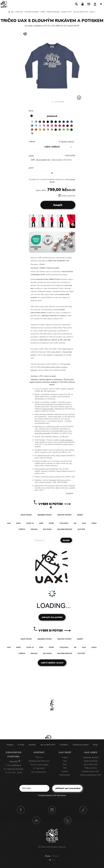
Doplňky (65, 771)
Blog (95, 745)
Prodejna (64, 745)
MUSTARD (44, 130)
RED (60, 126)
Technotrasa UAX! (68, 820)
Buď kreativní (65, 775)
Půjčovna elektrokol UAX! (91, 775)
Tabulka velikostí (68, 142)
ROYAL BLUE (68, 122)
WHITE (32, 122)
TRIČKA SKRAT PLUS (53, 12)
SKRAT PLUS (67, 349)
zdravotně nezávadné (42, 433)
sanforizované (48, 409)
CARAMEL (48, 130)
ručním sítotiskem (66, 440)
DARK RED (68, 126)
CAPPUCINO (52, 130)
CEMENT (36, 122)
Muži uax (19, 12)
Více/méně (69, 493)
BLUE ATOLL (32, 126)
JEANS (92, 12)
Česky (48, 856)
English (56, 856)
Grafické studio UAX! (91, 771)
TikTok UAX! (83, 810)
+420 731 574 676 (15, 769)
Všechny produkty (32, 12)
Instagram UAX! (52, 810)
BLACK (48, 122)
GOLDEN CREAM (40, 130)
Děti (65, 768)
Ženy (65, 764)
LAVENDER (40, 126)
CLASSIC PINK (52, 126)
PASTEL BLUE (36, 126)
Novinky (32, 745)
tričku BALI (59, 355)
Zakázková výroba (81, 745)
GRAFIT (44, 122)
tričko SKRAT (56, 352)
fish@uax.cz (16, 765)
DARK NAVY (56, 122)
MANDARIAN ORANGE (32, 130)
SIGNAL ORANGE (36, 130)
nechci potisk (70, 155)
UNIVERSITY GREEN (71, 130)
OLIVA (60, 130)
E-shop (21, 745)
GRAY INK (60, 122)
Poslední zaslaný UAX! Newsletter (52, 795)
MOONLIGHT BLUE (64, 122)
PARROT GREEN (68, 130)
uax (12, 12)
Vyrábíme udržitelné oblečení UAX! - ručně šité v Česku (9, 12)
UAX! (48, 847)
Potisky (10, 745)
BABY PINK (44, 126)
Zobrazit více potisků (52, 617)
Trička (43, 12)
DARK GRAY (40, 122)
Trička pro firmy (91, 768)
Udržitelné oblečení (91, 757)
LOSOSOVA (48, 126)
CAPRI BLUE (71, 122)
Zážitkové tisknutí (91, 761)
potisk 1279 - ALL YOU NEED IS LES (75, 12)
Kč (50, 860)
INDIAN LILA (56, 126)
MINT (32, 134)
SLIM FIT (50, 355)
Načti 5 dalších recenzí (52, 663)
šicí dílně (67, 364)
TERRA (71, 126)
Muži (65, 761)
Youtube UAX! (36, 820)
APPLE (64, 130)
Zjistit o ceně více (67, 196)
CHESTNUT (56, 130)
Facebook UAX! (21, 810)
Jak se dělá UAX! (48, 745)
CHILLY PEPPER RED (64, 126)
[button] (73, 222)
